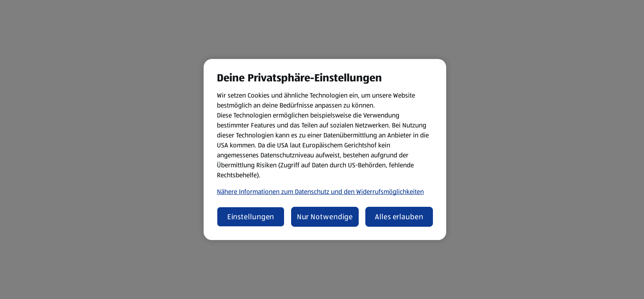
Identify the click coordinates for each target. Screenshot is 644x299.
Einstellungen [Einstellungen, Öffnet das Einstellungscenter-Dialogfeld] (251, 217)
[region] (325, 149)
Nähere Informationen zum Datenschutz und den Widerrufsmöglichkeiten (320, 192)
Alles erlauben (399, 217)
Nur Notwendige (325, 217)
